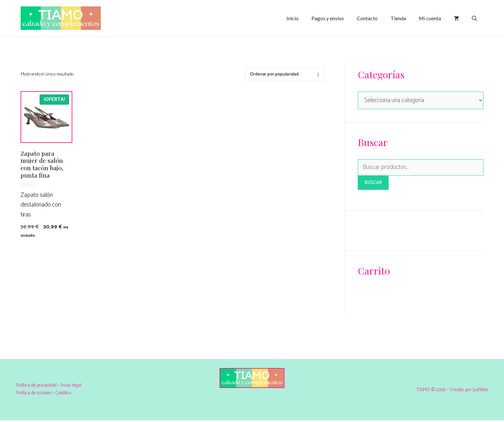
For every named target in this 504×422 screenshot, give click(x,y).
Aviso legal (71, 385)
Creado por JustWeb (469, 390)
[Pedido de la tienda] (285, 74)
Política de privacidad (37, 385)
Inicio (292, 18)
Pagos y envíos (328, 18)
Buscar (373, 183)
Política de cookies (34, 393)
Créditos (63, 393)
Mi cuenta (430, 18)
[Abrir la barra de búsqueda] (474, 18)
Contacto (367, 18)
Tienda (398, 18)
